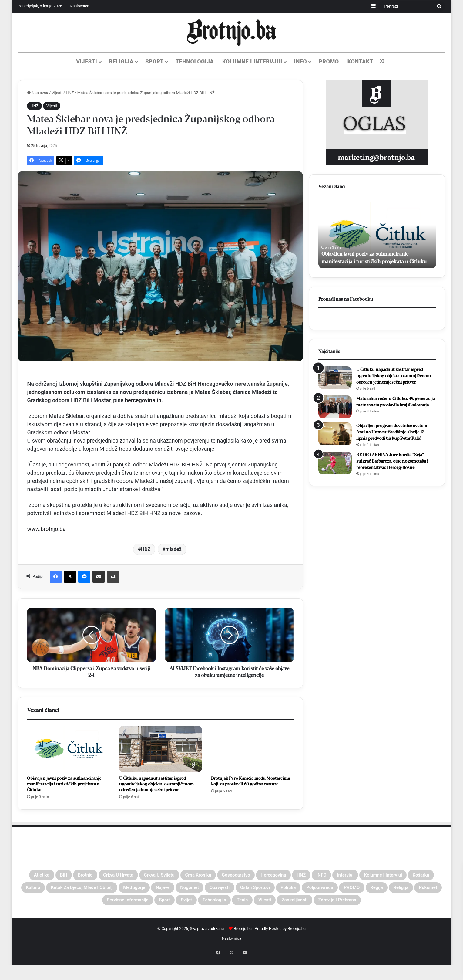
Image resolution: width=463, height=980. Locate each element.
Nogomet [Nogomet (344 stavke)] (334, 890)
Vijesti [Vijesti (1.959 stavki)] (176, 920)
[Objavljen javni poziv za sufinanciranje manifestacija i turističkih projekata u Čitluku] (68, 749)
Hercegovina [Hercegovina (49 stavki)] (334, 876)
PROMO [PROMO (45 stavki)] (126, 905)
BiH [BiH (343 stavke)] (65, 876)
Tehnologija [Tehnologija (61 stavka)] (386, 905)
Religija (121, 61)
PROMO (329, 61)
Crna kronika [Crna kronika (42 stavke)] (238, 876)
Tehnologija (195, 61)
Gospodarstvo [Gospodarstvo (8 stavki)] (286, 876)
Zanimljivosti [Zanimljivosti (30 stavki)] (215, 920)
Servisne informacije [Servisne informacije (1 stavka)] (275, 905)
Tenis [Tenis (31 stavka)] (421, 905)
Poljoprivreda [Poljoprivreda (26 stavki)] (85, 905)
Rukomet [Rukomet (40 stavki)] (223, 905)
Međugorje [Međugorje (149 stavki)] (264, 890)
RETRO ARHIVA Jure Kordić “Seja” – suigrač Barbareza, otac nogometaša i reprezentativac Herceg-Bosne (392, 461)
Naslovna (37, 93)
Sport (154, 61)
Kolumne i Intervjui (252, 61)
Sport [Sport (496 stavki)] (323, 905)
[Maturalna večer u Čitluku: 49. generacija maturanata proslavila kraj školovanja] (335, 407)
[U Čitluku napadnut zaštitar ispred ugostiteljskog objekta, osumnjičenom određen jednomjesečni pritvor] (161, 749)
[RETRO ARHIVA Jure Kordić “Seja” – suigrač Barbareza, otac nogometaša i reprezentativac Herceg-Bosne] (335, 463)
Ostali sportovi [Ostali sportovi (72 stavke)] (418, 890)
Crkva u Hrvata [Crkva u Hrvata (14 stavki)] (134, 876)
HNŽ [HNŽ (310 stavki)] (370, 876)
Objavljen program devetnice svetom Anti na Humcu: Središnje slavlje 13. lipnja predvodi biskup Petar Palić (392, 432)
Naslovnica (79, 6)
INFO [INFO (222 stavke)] (395, 876)
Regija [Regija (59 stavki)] (158, 905)
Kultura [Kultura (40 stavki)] (132, 890)
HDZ (146, 549)
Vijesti (87, 61)
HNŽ (70, 93)
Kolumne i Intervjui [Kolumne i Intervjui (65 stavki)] (50, 890)
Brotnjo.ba (243, 949)
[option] (377, 235)
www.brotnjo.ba (46, 529)
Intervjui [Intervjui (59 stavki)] (425, 876)
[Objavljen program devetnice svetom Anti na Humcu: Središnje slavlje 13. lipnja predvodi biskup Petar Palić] (335, 434)
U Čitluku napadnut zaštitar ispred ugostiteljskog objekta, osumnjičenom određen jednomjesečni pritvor (156, 784)
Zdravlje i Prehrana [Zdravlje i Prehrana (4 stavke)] (270, 920)
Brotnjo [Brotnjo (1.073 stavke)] (92, 876)
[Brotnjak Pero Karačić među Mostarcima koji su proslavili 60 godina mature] (252, 749)
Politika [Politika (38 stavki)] (45, 905)
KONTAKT (360, 61)
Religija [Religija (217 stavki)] (188, 905)
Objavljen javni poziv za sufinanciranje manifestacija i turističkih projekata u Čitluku (64, 784)
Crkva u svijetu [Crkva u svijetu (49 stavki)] (187, 876)
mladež (174, 549)
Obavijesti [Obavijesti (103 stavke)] (372, 890)
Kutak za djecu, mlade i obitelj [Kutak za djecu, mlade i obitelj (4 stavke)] (196, 890)
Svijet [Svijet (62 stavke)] (350, 905)
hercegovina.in (143, 400)
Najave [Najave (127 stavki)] (300, 890)
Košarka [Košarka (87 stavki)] (99, 890)
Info (300, 61)
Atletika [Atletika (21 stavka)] (37, 876)
